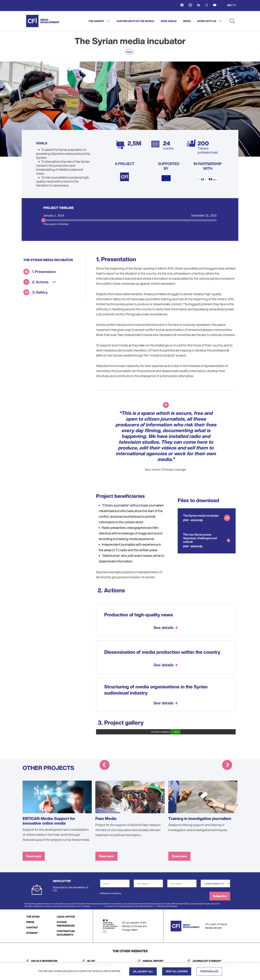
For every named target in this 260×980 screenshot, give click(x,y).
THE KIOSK (33, 917)
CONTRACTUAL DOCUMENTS (66, 933)
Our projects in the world (135, 21)
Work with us (207, 21)
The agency (97, 21)
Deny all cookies (177, 971)
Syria (129, 52)
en (229, 5)
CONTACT (32, 927)
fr (234, 5)
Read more (34, 856)
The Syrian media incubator (201, 516)
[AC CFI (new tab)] (97, 963)
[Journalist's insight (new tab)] (211, 963)
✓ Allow (175, 732)
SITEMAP (32, 933)
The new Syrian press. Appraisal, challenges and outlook (200, 538)
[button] (105, 766)
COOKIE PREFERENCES (66, 924)
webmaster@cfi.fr (97, 906)
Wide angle (169, 21)
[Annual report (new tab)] (150, 963)
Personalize (209, 971)
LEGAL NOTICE (66, 917)
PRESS (30, 922)
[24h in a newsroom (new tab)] (41, 963)
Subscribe (220, 896)
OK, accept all (143, 971)
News (187, 21)
